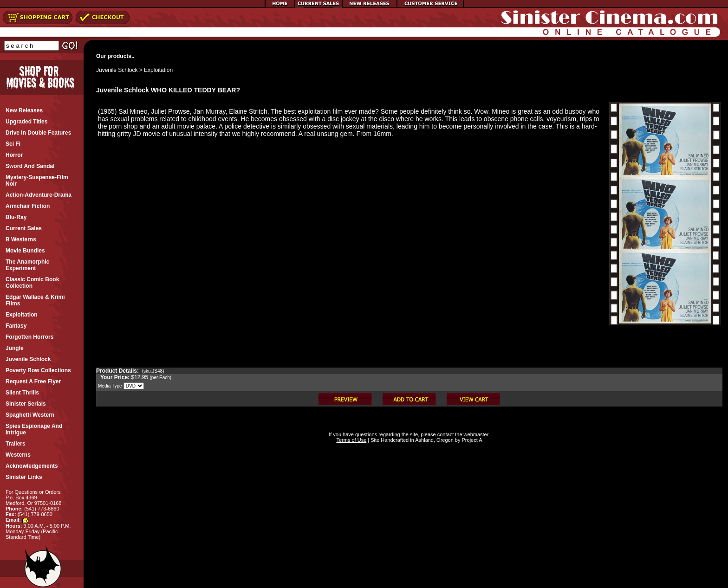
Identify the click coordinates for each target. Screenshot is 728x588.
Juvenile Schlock (117, 70)
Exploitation (158, 70)
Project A (471, 440)
